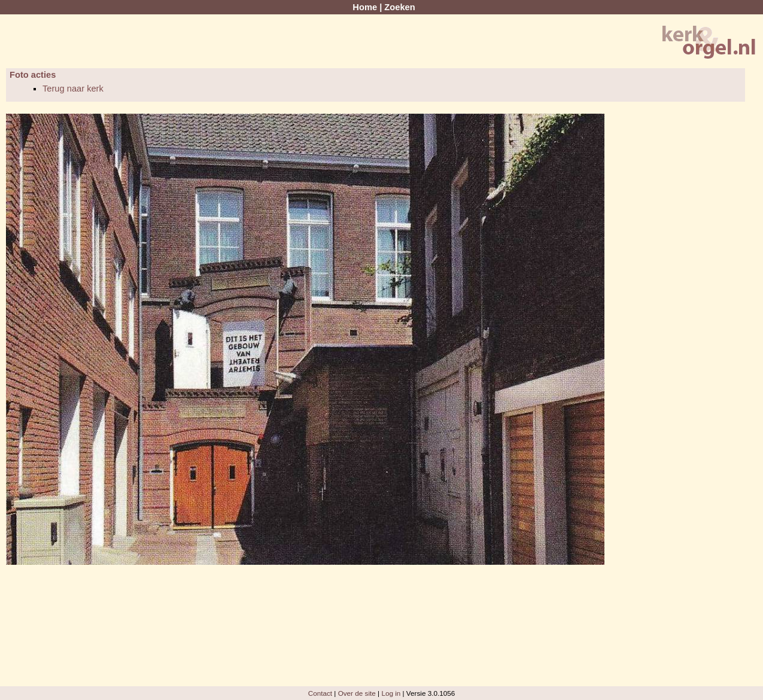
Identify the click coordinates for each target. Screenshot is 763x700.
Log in (391, 693)
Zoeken (399, 7)
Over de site (357, 693)
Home (365, 7)
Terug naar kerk (73, 89)
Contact (320, 693)
